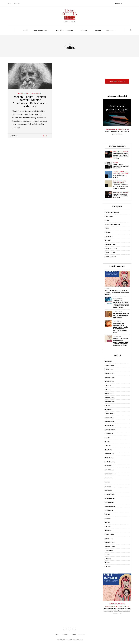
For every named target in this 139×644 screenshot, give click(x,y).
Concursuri (111, 30)
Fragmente (126, 151)
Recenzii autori (36, 93)
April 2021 (108, 526)
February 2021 (109, 534)
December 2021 (109, 494)
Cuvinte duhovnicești (112, 224)
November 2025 (110, 377)
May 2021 (107, 522)
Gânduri (84, 30)
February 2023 (109, 454)
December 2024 (110, 397)
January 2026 (109, 369)
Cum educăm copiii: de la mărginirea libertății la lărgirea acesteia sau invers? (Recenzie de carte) (121, 342)
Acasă (25, 30)
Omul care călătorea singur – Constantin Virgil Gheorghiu (121, 187)
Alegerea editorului (120, 172)
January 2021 (109, 538)
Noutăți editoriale (65, 30)
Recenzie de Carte (41, 30)
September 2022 (110, 474)
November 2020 (110, 546)
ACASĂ (74, 634)
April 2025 (108, 389)
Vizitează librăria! (117, 81)
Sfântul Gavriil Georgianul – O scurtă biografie (121, 166)
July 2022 (107, 482)
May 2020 (108, 563)
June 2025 (108, 385)
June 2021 (108, 518)
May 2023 (107, 442)
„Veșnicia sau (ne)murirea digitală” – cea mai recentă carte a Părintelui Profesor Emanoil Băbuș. (121, 304)
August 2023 (109, 434)
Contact (17, 3)
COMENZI (82, 634)
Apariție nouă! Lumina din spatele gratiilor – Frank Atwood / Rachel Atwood (121, 156)
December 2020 (110, 542)
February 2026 (109, 365)
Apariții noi (117, 151)
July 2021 (107, 514)
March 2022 (108, 490)
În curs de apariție (111, 244)
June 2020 (108, 558)
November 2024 (110, 402)
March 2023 (108, 450)
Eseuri (107, 228)
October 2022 (109, 470)
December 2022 (109, 462)
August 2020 (109, 550)
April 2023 (108, 446)
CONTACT (65, 634)
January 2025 (109, 393)
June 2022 (108, 486)
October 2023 (109, 426)
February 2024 (109, 414)
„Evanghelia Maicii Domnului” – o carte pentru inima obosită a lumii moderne (117, 293)
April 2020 (108, 567)
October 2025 (109, 381)
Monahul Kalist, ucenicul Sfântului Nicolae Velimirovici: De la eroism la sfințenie (30, 102)
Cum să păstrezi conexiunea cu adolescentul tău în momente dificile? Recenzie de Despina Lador (121, 328)
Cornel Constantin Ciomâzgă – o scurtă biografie (120, 196)
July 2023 (107, 438)
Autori (98, 30)
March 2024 (108, 410)
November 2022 (110, 466)
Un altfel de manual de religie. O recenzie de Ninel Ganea (121, 316)
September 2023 (110, 430)
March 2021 (108, 530)
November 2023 (110, 422)
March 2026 (108, 361)
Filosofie (108, 232)
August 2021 (109, 510)
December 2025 (109, 373)
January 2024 (109, 418)
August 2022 (109, 478)
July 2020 (108, 554)
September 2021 (110, 506)
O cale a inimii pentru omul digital (117, 132)
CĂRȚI (9, 3)
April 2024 (108, 406)
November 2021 (110, 498)
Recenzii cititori (123, 129)
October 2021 (109, 502)
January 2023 (109, 458)
